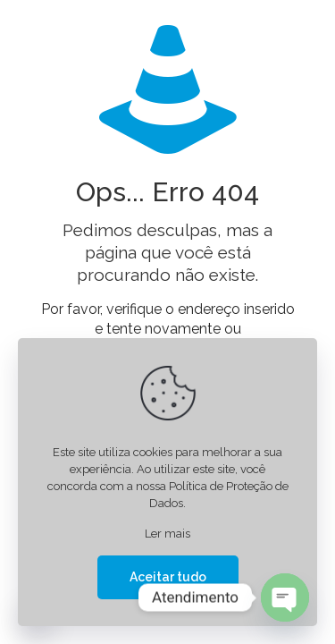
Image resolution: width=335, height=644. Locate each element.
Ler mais (167, 534)
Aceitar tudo (168, 577)
